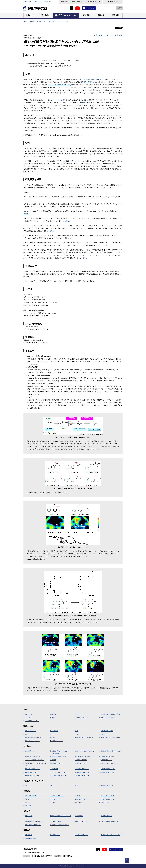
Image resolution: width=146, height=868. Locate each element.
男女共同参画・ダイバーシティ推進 (110, 738)
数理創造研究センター (56, 763)
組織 (26, 734)
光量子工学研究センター (32, 776)
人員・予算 (78, 734)
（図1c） (26, 214)
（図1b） (90, 207)
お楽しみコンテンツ (81, 799)
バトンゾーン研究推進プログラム (34, 760)
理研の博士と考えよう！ (57, 796)
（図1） (111, 188)
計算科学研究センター (82, 763)
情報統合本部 (54, 769)
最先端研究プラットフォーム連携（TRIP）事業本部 (59, 752)
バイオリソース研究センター (58, 772)
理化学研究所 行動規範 (107, 731)
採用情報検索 (29, 835)
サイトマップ (79, 714)
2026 (26, 786)
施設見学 (53, 802)
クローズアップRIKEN (31, 796)
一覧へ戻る (109, 35)
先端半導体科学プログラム (83, 757)
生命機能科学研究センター (108, 769)
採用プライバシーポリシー (108, 717)
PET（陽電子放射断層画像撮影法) (61, 85)
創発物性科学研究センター (108, 772)
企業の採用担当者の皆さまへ (33, 825)
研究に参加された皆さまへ (32, 741)
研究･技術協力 (79, 816)
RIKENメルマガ (90, 8)
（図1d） (68, 221)
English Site (47, 2)
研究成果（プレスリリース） (38, 21)
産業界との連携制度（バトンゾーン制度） (61, 817)
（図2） (51, 231)
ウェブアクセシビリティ (32, 721)
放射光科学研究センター (82, 776)
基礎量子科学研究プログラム (33, 757)
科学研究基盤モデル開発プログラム (110, 751)
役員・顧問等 (54, 731)
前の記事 (99, 35)
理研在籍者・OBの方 (94, 2)
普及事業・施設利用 (106, 816)
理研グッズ (28, 802)
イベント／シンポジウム (107, 796)
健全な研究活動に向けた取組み (84, 738)
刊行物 (27, 799)
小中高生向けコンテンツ (113, 2)
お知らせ (78, 796)
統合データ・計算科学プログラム (85, 751)
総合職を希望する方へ (82, 835)
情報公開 (53, 738)
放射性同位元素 (87, 82)
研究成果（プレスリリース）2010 (58, 21)
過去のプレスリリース (107, 786)
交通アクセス (27, 2)
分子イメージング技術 (57, 100)
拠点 (51, 734)
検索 (119, 8)
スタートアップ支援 (56, 822)
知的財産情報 (29, 816)
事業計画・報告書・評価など (33, 738)
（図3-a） (67, 238)
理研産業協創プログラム (107, 757)
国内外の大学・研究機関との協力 (59, 825)
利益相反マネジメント (56, 741)
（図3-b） (105, 245)
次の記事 (120, 35)
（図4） (85, 253)
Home (25, 21)
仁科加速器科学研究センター (58, 776)
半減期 (84, 103)
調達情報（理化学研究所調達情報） (111, 714)
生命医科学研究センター (82, 769)
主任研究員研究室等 (81, 760)
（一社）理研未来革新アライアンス (111, 822)
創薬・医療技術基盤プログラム (59, 757)
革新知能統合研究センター (32, 769)
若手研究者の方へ (55, 835)
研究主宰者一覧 (29, 751)
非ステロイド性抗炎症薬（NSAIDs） (91, 79)
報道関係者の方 (77, 2)
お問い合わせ (37, 2)
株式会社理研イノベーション (34, 822)
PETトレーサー (76, 161)
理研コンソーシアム (81, 822)
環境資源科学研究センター (83, 772)
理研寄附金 (65, 2)
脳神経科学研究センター (32, 772)
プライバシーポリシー (82, 717)
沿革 (77, 731)
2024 (77, 786)
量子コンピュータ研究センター (109, 763)
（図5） (84, 258)
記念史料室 (28, 806)
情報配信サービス (55, 799)
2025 (52, 786)
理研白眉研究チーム (106, 760)
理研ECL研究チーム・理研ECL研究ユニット (35, 764)
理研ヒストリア (105, 802)
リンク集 (27, 717)
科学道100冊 (79, 802)
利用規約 (53, 717)
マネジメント (104, 734)
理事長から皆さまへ (31, 731)
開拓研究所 (53, 760)
